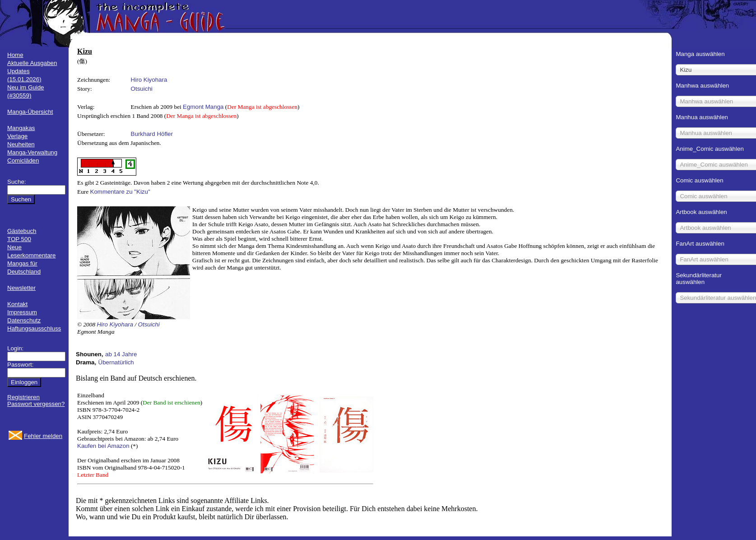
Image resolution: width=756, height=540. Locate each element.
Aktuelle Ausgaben (32, 63)
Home (15, 55)
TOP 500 (19, 239)
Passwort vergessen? (36, 404)
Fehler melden (43, 436)
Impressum (22, 312)
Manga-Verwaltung (32, 152)
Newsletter (21, 288)
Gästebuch (22, 231)
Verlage (17, 136)
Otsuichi (142, 89)
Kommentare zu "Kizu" (120, 192)
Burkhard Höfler (152, 134)
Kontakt (17, 304)
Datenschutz (24, 320)
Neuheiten (21, 144)
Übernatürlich (116, 362)
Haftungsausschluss (34, 328)
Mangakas (21, 128)
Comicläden (23, 161)
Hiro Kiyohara (149, 80)
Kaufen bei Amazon (103, 446)
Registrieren (23, 397)
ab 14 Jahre (121, 354)
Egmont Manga (203, 107)
